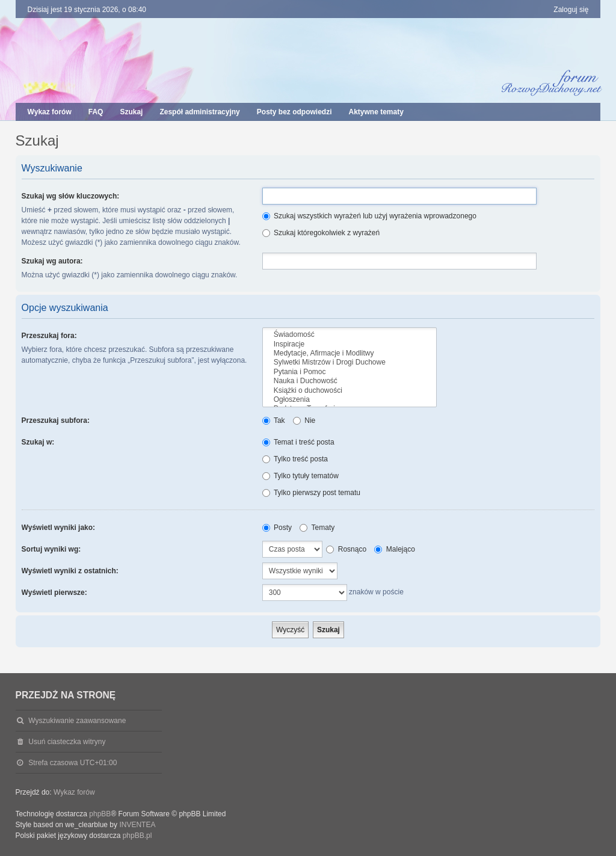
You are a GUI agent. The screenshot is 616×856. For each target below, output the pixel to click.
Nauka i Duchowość (350, 381)
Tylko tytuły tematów (300, 476)
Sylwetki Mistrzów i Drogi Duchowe (350, 362)
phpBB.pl (137, 836)
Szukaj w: (38, 442)
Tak (274, 420)
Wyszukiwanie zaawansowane (77, 721)
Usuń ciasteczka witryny (67, 742)
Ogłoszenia (350, 400)
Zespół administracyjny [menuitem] (199, 112)
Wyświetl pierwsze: (54, 593)
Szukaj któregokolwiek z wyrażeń (321, 233)
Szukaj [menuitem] (131, 112)
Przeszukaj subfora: (56, 420)
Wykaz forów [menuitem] (50, 112)
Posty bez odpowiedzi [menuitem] (294, 112)
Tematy (317, 528)
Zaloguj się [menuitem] (571, 10)
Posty (277, 528)
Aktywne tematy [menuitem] (376, 112)
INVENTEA (137, 825)
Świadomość (350, 335)
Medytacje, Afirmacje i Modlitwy (350, 353)
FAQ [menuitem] (96, 112)
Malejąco (394, 549)
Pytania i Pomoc (350, 372)
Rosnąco (346, 549)
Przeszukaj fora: (49, 336)
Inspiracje (350, 344)
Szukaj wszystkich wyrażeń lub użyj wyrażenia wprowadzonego (369, 216)
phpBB (100, 814)
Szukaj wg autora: (52, 261)
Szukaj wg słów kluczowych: (71, 196)
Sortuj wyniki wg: (51, 549)
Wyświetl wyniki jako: (58, 528)
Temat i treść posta (298, 442)
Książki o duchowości (350, 391)
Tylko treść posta (295, 459)
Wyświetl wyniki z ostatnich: (70, 571)
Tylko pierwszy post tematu (311, 493)
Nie (304, 420)
